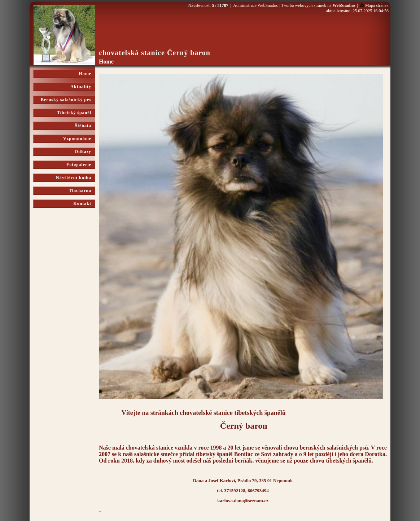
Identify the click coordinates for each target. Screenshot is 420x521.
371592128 (235, 491)
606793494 (258, 491)
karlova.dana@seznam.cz (243, 501)
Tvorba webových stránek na (318, 5)
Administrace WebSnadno (256, 5)
